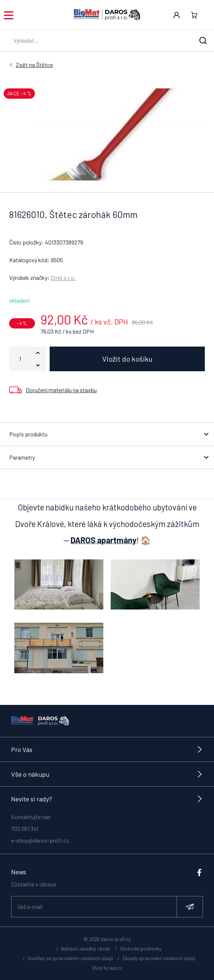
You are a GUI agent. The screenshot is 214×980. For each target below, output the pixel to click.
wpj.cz (116, 968)
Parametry (22, 457)
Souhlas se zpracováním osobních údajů (70, 958)
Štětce (34, 65)
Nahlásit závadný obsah (86, 949)
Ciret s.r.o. (63, 278)
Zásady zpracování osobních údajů (159, 958)
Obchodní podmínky (141, 949)
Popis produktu (28, 434)
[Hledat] (203, 41)
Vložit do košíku (127, 359)
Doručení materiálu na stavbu (61, 390)
